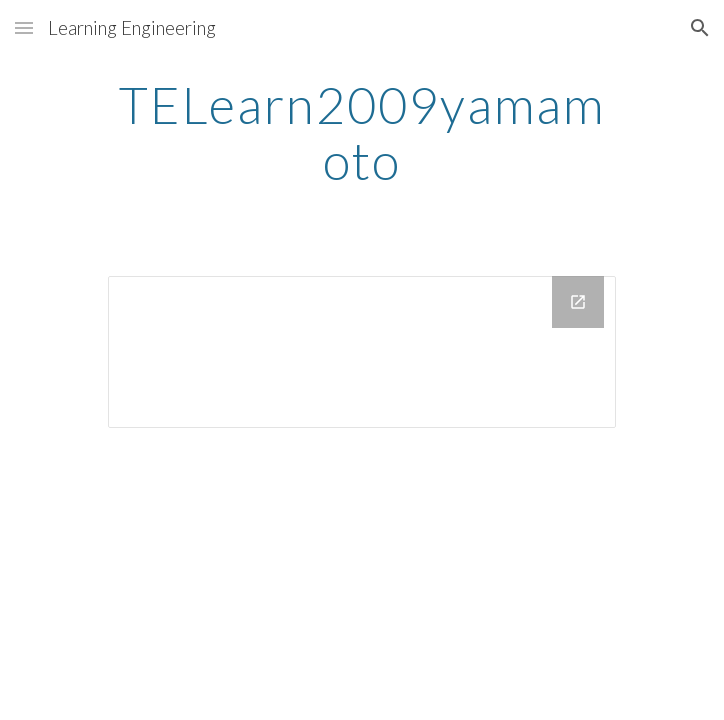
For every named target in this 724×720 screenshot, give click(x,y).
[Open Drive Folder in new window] (578, 302)
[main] (361, 132)
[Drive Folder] (361, 352)
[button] (24, 27)
